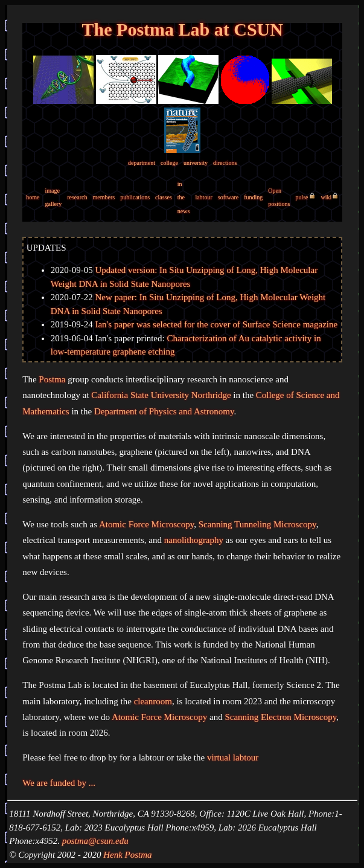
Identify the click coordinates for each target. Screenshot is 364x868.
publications (135, 197)
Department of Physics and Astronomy (164, 411)
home (33, 197)
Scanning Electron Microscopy (280, 717)
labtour (203, 197)
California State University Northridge (161, 395)
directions (225, 163)
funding (253, 197)
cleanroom (153, 701)
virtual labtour (233, 757)
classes (164, 197)
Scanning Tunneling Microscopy (257, 524)
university (196, 163)
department (142, 163)
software (228, 197)
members (104, 197)
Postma (52, 379)
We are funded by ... (59, 783)
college (169, 163)
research (77, 197)
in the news (184, 198)
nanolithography (194, 540)
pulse (302, 197)
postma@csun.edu (95, 841)
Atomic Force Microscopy (146, 524)
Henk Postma (127, 855)
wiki (327, 197)
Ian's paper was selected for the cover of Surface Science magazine (216, 324)
